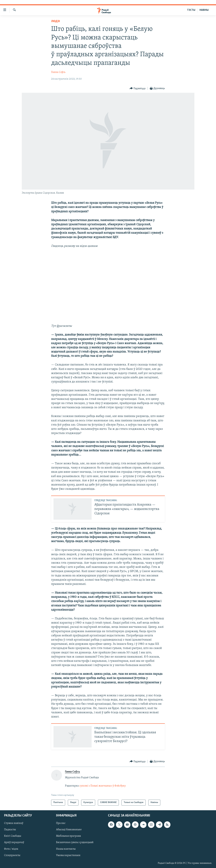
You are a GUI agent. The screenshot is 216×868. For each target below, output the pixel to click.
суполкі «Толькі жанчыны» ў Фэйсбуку (103, 786)
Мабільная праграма (69, 836)
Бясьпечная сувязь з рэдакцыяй (75, 842)
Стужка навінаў (14, 823)
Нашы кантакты (66, 849)
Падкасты (10, 830)
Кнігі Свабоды (13, 836)
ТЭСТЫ (191, 10)
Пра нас (61, 823)
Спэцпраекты (12, 855)
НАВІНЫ (204, 10)
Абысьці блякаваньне (69, 830)
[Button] (138, 88)
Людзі (56, 21)
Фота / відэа (11, 849)
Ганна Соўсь (58, 72)
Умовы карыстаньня (68, 855)
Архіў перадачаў (14, 842)
